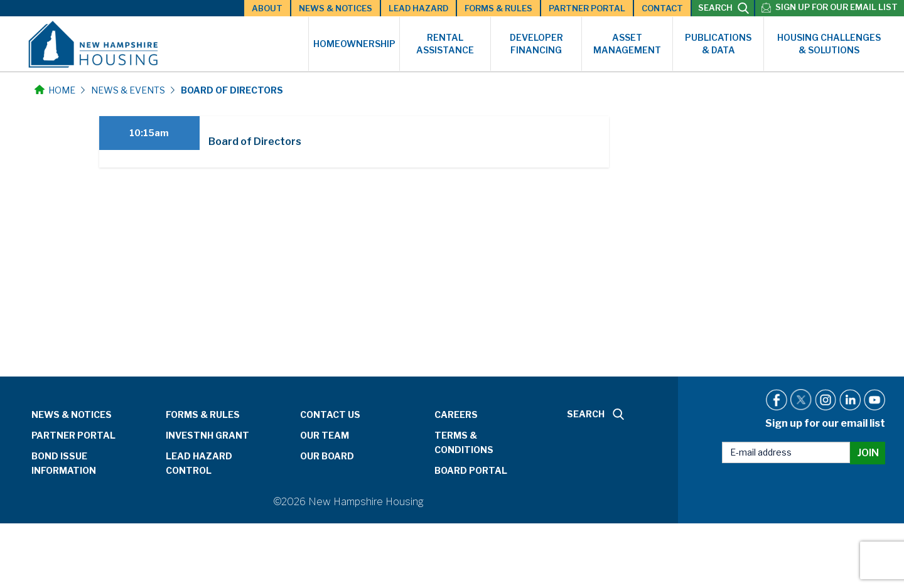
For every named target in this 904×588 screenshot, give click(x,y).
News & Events (128, 90)
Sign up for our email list (837, 7)
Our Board (327, 456)
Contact (662, 8)
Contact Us (330, 414)
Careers (456, 414)
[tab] (354, 142)
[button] (354, 142)
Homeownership (354, 44)
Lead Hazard (418, 8)
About (267, 8)
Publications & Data (718, 44)
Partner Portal (587, 8)
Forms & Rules (498, 8)
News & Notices (336, 8)
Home (55, 90)
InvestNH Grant (207, 435)
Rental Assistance (445, 44)
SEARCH (724, 8)
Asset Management (627, 44)
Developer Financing (536, 44)
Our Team (325, 435)
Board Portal (471, 470)
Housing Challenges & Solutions (829, 44)
